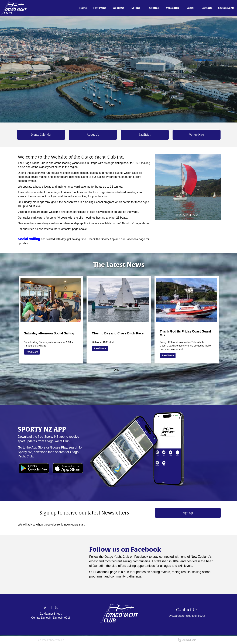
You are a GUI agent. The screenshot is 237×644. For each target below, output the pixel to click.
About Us (93, 135)
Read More (32, 352)
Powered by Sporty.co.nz (50, 640)
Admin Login (187, 640)
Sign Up (188, 513)
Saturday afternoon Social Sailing (49, 333)
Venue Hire (197, 135)
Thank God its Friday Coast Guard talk (185, 333)
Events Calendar (41, 135)
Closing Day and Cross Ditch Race (118, 333)
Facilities (145, 135)
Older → (119, 370)
